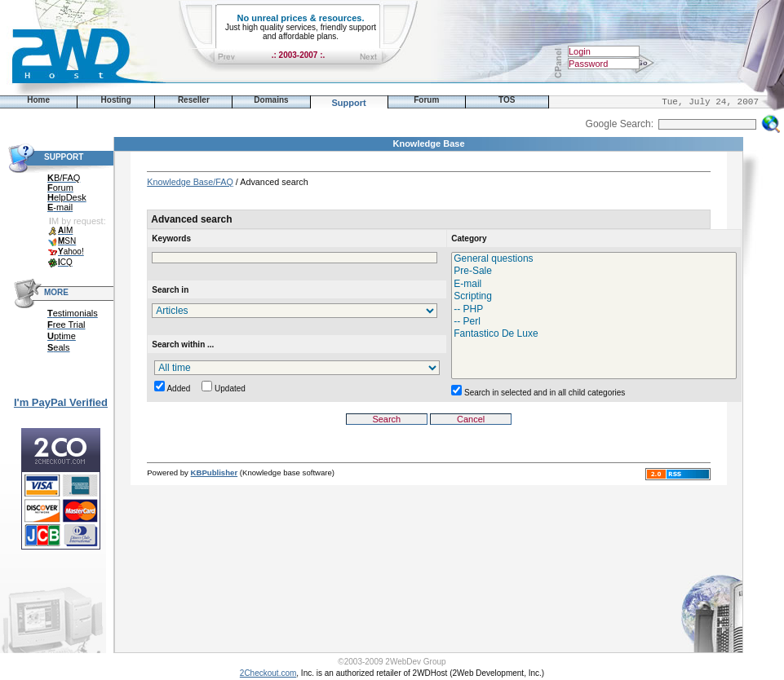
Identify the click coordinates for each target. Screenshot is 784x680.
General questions (594, 259)
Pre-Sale (594, 271)
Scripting (594, 296)
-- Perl (594, 322)
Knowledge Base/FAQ (190, 182)
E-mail (594, 284)
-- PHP (594, 309)
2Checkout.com (268, 673)
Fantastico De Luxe (594, 334)
